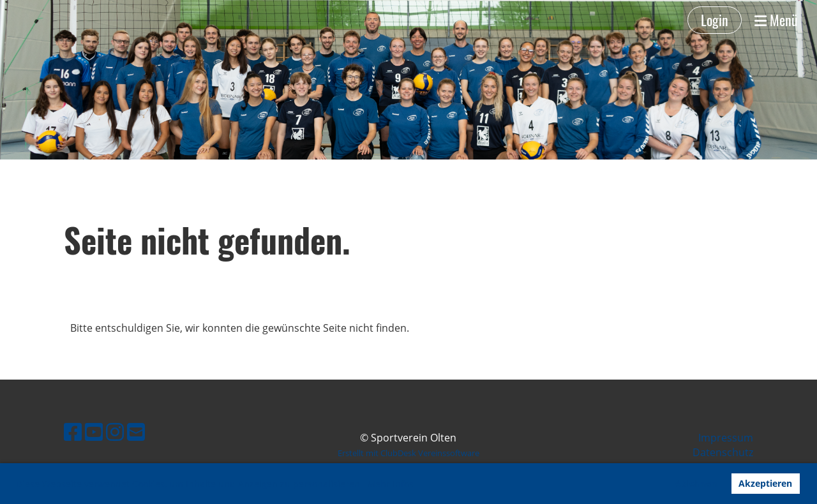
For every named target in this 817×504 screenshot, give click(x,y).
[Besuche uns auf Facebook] (73, 432)
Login (715, 20)
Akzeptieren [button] (765, 483)
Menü (776, 20)
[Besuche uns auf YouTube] (94, 432)
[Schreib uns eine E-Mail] (136, 432)
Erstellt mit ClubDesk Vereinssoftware (408, 453)
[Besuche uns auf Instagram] (115, 432)
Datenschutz (723, 452)
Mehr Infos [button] (390, 484)
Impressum (726, 438)
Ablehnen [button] (696, 483)
